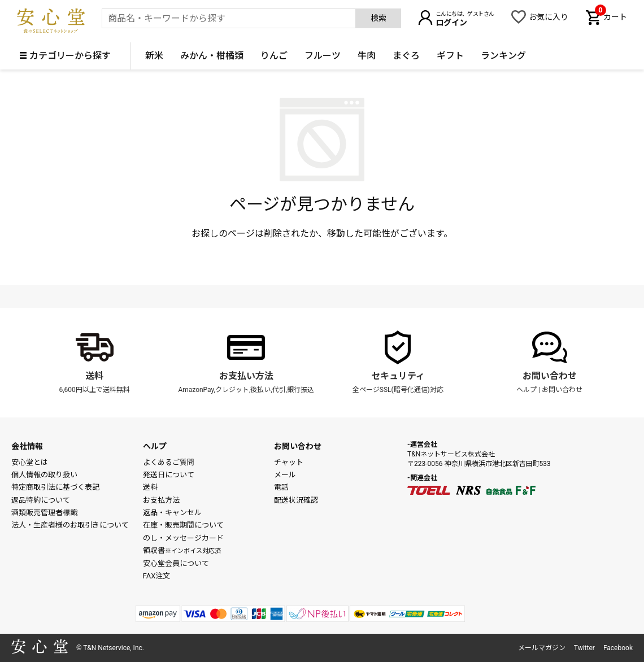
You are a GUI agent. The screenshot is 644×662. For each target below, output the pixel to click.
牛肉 (367, 56)
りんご (274, 56)
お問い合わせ (550, 376)
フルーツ (323, 56)
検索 (378, 18)
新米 (154, 56)
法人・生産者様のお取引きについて (70, 525)
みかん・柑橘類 (212, 56)
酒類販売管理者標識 (44, 513)
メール (285, 475)
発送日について (169, 475)
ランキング (503, 56)
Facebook (618, 648)
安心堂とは (30, 462)
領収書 (182, 550)
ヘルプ (526, 390)
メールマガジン (542, 648)
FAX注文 (157, 576)
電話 (281, 487)
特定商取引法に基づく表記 (55, 487)
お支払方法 (161, 500)
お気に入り (549, 17)
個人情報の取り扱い (44, 475)
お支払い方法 (246, 376)
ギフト (450, 56)
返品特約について (41, 500)
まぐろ (406, 56)
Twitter (584, 648)
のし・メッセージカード (183, 538)
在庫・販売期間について (183, 525)
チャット (289, 462)
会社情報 (27, 446)
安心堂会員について (176, 563)
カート (611, 16)
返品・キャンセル (172, 513)
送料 (94, 376)
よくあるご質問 (169, 462)
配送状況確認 (296, 500)
